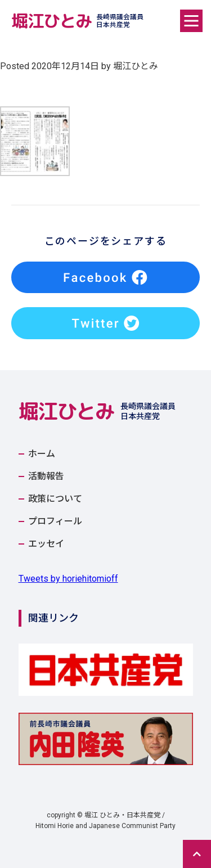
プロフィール (55, 521)
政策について (55, 499)
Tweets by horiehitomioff (68, 579)
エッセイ (46, 544)
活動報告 (46, 476)
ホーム (42, 454)
